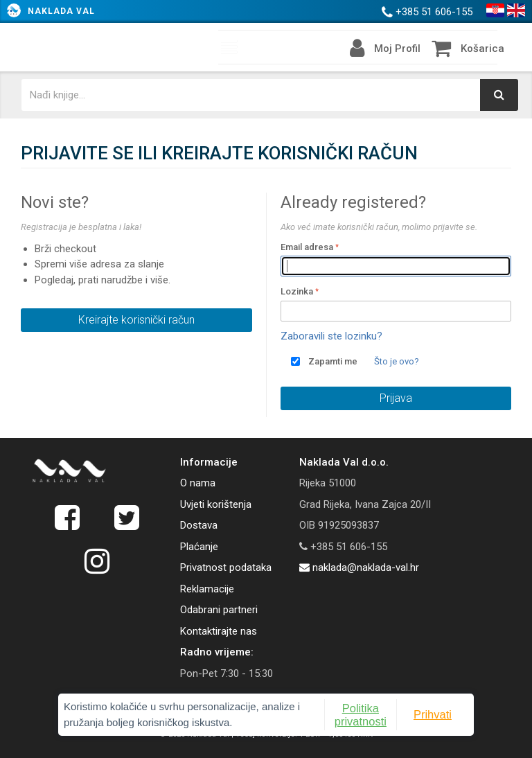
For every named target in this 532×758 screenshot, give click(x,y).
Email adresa (307, 247)
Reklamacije (207, 589)
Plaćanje (199, 547)
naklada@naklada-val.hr (359, 567)
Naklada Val (61, 11)
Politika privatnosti (361, 714)
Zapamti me (333, 361)
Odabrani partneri (219, 610)
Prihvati (433, 714)
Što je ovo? (397, 361)
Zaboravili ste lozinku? (331, 336)
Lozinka (297, 291)
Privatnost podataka (226, 567)
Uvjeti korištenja (216, 504)
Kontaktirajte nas (219, 631)
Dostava (199, 525)
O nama (198, 483)
